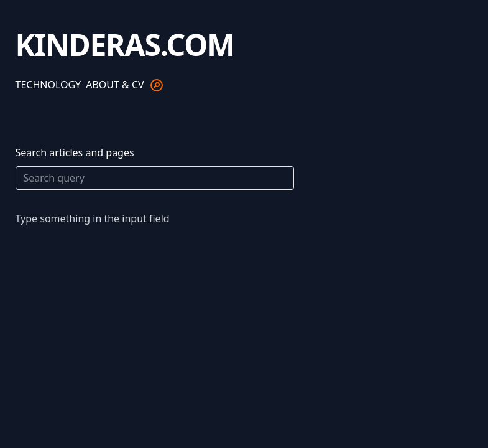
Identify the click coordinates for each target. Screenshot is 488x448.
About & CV (115, 85)
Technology (48, 85)
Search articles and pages (155, 168)
